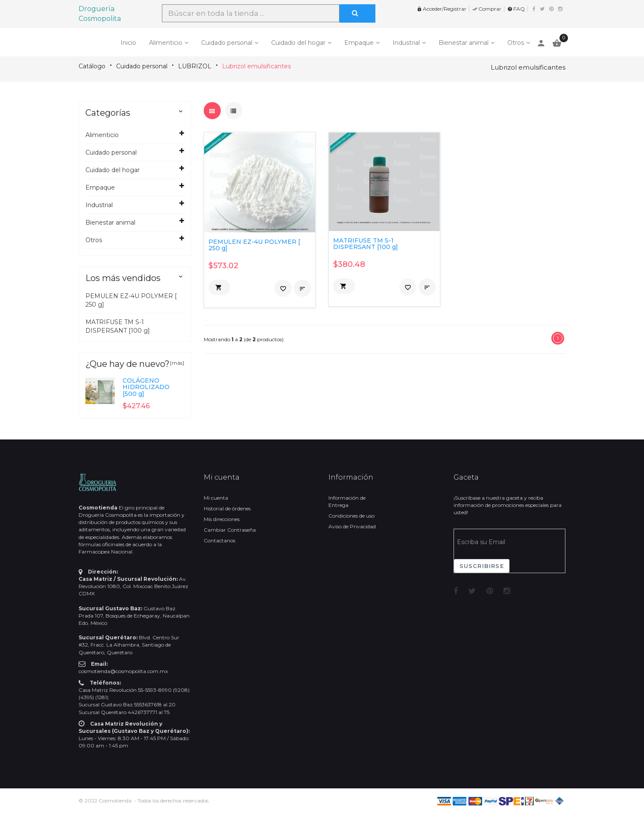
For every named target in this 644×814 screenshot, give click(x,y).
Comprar (487, 9)
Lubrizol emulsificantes (256, 66)
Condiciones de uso (351, 516)
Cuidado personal (227, 43)
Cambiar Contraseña (230, 530)
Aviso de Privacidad (352, 526)
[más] (177, 363)
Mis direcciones (222, 519)
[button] (219, 287)
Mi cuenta (216, 498)
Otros (516, 43)
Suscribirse (482, 566)
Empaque (359, 43)
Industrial (406, 43)
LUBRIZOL (195, 66)
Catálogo (92, 66)
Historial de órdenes (227, 508)
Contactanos (220, 540)
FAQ (516, 9)
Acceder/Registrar (442, 9)
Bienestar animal (464, 43)
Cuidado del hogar (298, 43)
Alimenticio (166, 43)
